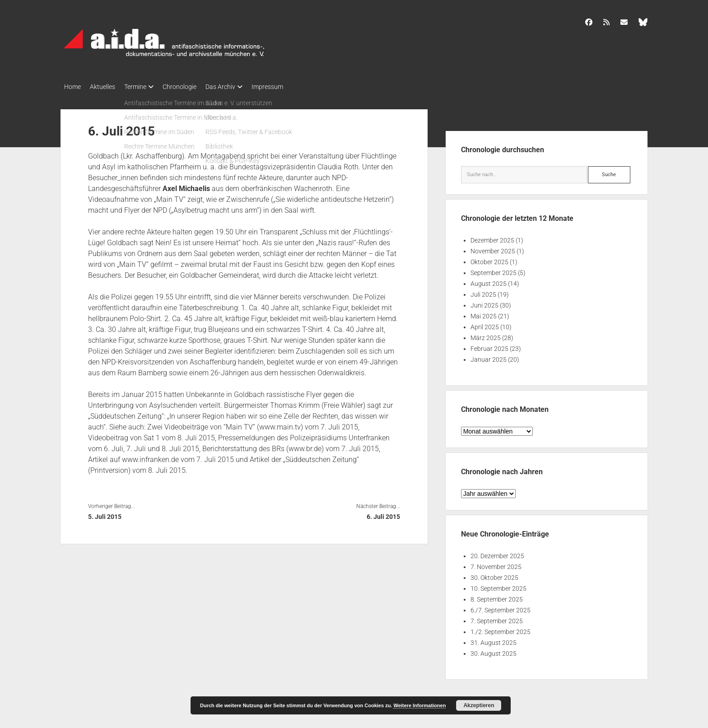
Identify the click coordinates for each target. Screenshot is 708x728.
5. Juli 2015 (105, 514)
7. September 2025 (497, 618)
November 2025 (493, 248)
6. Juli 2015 (383, 514)
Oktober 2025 (489, 259)
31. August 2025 (494, 640)
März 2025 (486, 335)
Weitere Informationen (419, 705)
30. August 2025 (494, 651)
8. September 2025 (497, 597)
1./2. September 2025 (501, 629)
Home (72, 87)
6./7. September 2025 (501, 607)
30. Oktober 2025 (494, 575)
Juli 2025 (483, 292)
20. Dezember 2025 (497, 553)
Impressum (290, 87)
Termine (144, 87)
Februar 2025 (489, 346)
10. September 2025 (498, 586)
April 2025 (485, 324)
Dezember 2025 (492, 238)
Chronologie (193, 87)
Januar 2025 (489, 357)
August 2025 (489, 281)
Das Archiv (238, 87)
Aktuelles (107, 87)
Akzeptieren (479, 705)
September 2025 (494, 270)
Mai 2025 (484, 313)
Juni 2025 (484, 303)
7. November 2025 (496, 564)
